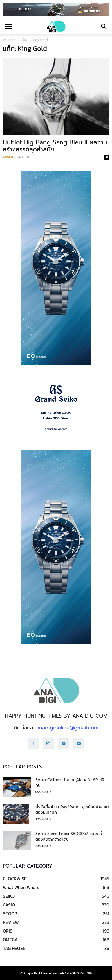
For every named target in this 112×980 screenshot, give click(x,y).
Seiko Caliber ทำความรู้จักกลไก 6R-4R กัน (70, 783)
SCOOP (10, 913)
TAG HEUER (14, 948)
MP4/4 (8, 157)
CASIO (9, 905)
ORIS (8, 931)
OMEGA (10, 940)
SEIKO (9, 896)
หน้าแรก (9, 40)
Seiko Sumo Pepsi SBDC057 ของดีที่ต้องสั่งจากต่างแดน (69, 837)
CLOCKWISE (15, 879)
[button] (104, 27)
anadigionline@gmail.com (67, 728)
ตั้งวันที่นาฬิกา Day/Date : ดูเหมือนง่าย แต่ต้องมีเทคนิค (72, 810)
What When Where (21, 887)
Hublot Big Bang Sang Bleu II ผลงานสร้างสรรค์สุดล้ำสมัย (55, 146)
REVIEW (11, 922)
